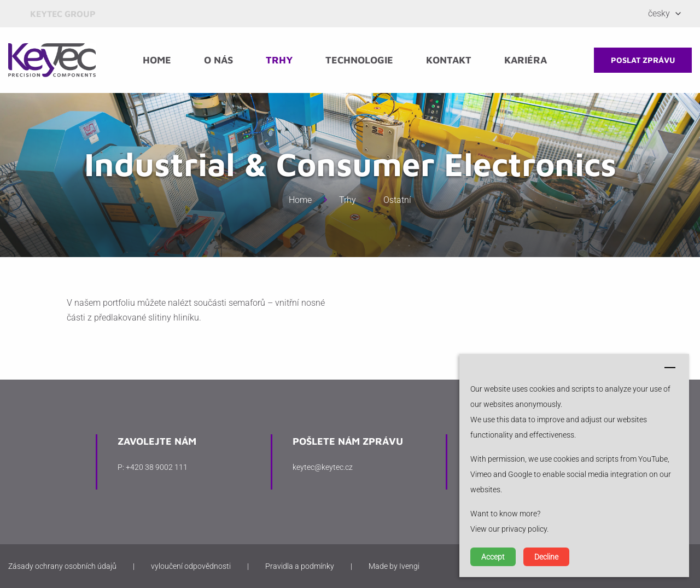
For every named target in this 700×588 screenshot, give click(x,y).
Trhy (279, 60)
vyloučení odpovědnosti (191, 566)
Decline (546, 557)
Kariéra (526, 60)
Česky (659, 13)
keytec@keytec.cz (323, 467)
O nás (218, 60)
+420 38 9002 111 (157, 467)
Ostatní (397, 200)
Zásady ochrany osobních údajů (62, 566)
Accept (493, 557)
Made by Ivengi (394, 566)
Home (157, 60)
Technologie (359, 60)
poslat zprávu (643, 60)
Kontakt (449, 60)
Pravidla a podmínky (300, 566)
